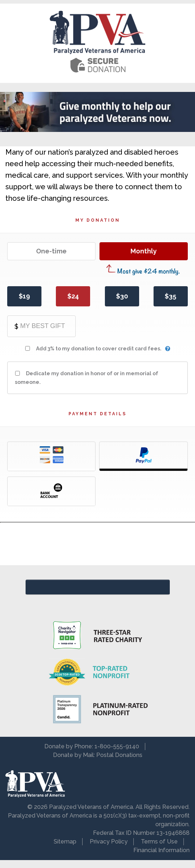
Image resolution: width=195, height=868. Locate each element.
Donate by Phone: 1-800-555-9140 (92, 746)
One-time (51, 251)
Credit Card (51, 456)
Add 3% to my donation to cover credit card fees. (99, 349)
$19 (24, 296)
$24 (73, 296)
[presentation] (98, 544)
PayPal (143, 456)
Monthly (144, 251)
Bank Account (51, 491)
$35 (170, 296)
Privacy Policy (109, 842)
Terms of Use (159, 842)
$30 (122, 296)
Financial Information (161, 850)
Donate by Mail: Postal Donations (98, 755)
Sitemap (65, 842)
